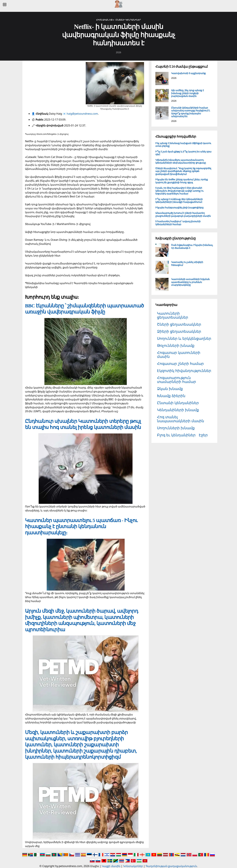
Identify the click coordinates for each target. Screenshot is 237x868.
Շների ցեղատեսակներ (179, 324)
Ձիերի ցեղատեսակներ (179, 331)
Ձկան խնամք (170, 389)
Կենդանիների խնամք (178, 410)
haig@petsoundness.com (82, 114)
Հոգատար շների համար (180, 363)
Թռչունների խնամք (176, 345)
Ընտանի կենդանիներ (178, 403)
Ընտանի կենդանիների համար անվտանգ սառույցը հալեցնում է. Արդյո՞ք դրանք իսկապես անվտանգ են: (191, 112)
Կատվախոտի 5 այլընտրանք (188, 73)
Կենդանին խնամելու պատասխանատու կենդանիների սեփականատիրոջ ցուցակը (181, 161)
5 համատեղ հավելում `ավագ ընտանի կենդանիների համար (178, 223)
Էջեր (203, 435)
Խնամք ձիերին (171, 396)
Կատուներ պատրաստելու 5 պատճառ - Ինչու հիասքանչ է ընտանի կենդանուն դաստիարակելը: (81, 526)
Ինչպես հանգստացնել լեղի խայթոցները (179, 208)
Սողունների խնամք (176, 428)
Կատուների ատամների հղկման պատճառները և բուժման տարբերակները (190, 282)
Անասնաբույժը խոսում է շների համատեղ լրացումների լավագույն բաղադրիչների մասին (183, 214)
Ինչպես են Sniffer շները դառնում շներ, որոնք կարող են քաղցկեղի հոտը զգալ (182, 181)
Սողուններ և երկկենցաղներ (184, 338)
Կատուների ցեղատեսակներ (173, 315)
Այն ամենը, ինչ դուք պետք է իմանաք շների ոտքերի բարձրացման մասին (187, 93)
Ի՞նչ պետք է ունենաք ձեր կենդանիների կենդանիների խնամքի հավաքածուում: (179, 201)
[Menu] (5, 5)
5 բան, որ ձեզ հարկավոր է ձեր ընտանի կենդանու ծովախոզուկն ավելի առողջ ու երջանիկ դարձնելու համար (179, 191)
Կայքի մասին (111, 866)
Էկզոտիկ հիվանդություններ (184, 371)
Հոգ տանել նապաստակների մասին (181, 419)
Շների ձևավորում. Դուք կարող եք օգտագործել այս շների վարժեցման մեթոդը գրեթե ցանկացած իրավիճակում (183, 171)
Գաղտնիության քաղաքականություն (171, 866)
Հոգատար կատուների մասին (179, 354)
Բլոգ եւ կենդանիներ (176, 435)
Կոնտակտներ (133, 866)
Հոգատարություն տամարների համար (177, 380)
